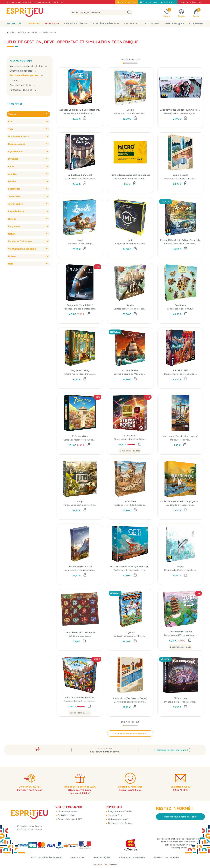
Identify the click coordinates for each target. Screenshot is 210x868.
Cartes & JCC (131, 23)
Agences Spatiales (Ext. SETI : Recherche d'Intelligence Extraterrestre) (80, 110)
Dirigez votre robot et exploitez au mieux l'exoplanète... (141, 439)
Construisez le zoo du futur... (180, 309)
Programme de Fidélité (120, 809)
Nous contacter (76, 857)
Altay (80, 501)
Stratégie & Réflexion (106, 23)
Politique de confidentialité (133, 857)
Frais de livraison (66, 813)
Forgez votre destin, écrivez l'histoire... (82, 505)
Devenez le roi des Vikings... (80, 244)
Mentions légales (102, 857)
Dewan (130, 110)
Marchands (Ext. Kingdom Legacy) (180, 436)
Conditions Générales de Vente (44, 857)
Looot (80, 240)
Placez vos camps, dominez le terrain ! (132, 113)
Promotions (52, 23)
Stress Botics (130, 435)
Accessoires (196, 23)
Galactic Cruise (180, 175)
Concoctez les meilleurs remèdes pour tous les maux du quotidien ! (96, 701)
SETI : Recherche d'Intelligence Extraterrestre (130, 566)
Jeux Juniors (152, 23)
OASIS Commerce (110, 864)
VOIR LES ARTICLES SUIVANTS (129, 733)
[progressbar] (130, 63)
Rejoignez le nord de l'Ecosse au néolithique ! (136, 505)
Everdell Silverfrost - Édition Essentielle (180, 240)
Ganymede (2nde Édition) (80, 305)
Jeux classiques (174, 23)
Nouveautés (14, 23)
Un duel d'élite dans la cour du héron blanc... (85, 178)
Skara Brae (130, 501)
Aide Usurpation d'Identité (169, 857)
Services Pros (115, 813)
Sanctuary (180, 305)
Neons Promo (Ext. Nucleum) (80, 632)
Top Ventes (33, 23)
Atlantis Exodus (130, 370)
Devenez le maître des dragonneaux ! (182, 113)
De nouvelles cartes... (180, 440)
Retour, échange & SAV (69, 817)
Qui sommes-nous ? (118, 817)
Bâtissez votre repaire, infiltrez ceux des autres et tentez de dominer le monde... (153, 636)
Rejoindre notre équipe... (120, 821)
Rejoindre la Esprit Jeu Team (171, 747)
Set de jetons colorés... (80, 636)
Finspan (180, 566)
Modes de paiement (68, 809)
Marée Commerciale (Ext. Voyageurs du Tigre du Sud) (180, 501)
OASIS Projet (98, 864)
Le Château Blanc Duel (80, 175)
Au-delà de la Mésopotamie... (180, 505)
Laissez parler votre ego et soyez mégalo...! (135, 309)
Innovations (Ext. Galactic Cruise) (130, 698)
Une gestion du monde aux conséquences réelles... (138, 244)
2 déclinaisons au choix (130, 451)
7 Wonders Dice (80, 436)
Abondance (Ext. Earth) (80, 566)
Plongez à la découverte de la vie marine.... (185, 570)
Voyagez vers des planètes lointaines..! (82, 309)
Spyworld (130, 632)
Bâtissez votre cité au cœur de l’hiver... (183, 244)
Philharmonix (180, 698)
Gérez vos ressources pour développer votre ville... (88, 440)
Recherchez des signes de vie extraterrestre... (136, 570)
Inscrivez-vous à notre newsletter (180, 815)
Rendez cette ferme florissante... (130, 178)
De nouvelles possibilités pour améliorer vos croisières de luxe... (145, 702)
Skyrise (130, 305)
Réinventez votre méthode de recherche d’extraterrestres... (92, 113)
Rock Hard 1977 (180, 370)
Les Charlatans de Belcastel (80, 697)
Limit (130, 240)
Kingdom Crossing (80, 370)
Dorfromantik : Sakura (180, 632)
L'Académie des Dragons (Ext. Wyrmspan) (180, 110)
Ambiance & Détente (76, 23)
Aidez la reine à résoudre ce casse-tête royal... (86, 374)
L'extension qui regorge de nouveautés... (83, 570)
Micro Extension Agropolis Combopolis (130, 175)
